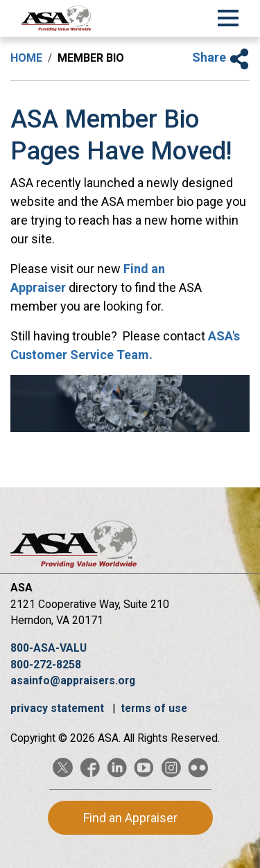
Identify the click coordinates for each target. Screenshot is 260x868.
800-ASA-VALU (49, 648)
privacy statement (59, 708)
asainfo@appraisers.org (73, 680)
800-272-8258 (46, 665)
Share (221, 57)
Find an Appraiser (130, 818)
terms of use (154, 708)
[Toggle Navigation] (228, 16)
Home (26, 58)
